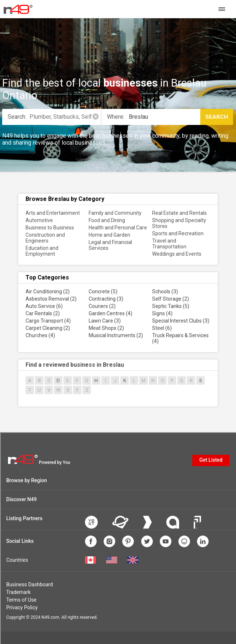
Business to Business (50, 228)
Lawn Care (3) (105, 321)
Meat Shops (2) (106, 328)
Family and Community (115, 213)
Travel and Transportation (169, 244)
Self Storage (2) (171, 299)
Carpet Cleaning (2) (48, 328)
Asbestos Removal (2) (51, 299)
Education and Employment (42, 251)
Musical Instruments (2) (116, 335)
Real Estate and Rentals (179, 213)
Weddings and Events (177, 254)
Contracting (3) (106, 299)
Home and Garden (109, 235)
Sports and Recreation (178, 233)
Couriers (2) (102, 306)
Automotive (39, 220)
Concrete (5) (103, 291)
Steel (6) (162, 328)
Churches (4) (40, 335)
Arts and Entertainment (53, 213)
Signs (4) (162, 313)
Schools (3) (165, 291)
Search (217, 117)
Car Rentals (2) (43, 313)
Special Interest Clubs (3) (181, 321)
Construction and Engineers (45, 238)
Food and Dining (107, 220)
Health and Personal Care (118, 228)
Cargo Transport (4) (48, 321)
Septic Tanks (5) (171, 306)
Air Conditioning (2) (48, 291)
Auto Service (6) (44, 306)
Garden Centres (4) (111, 313)
